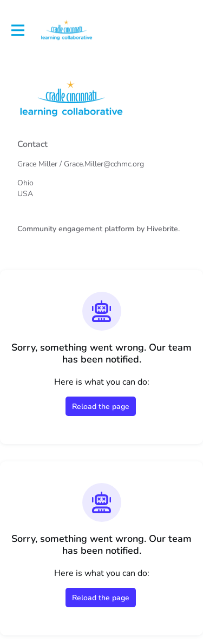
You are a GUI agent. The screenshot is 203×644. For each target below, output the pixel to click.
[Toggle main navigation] (17, 31)
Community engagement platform (76, 229)
